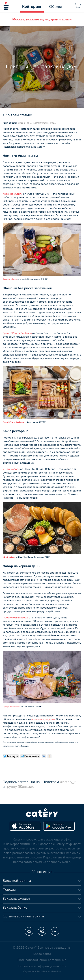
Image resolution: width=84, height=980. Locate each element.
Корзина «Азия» (13, 194)
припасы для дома (43, 719)
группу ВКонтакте (20, 786)
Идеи (5, 123)
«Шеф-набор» (11, 469)
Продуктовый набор (15, 618)
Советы (13, 123)
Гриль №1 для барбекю (17, 333)
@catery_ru (69, 782)
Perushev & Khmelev (49, 972)
